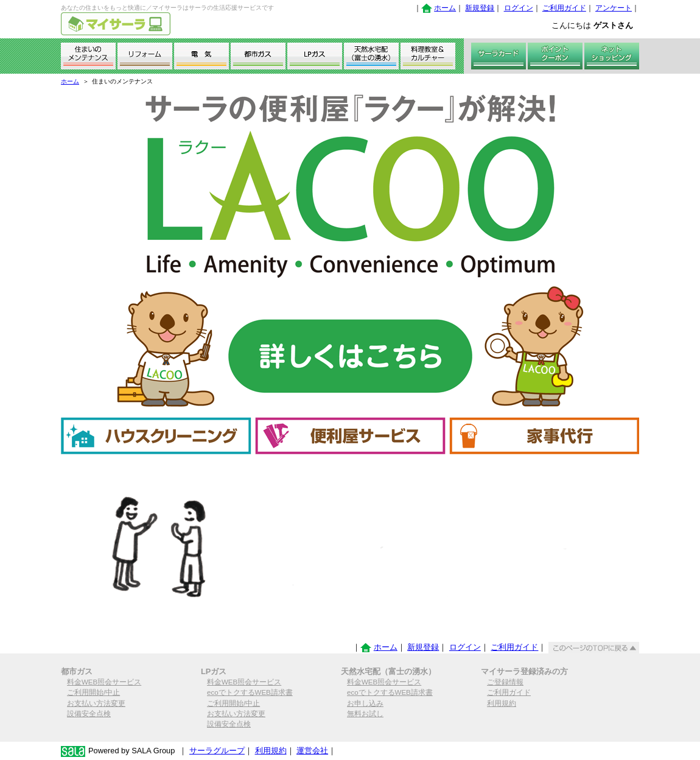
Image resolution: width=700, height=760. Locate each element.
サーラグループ (217, 751)
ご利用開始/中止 (93, 692)
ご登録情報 (505, 682)
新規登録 (480, 8)
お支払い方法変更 (96, 703)
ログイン (519, 8)
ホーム (445, 8)
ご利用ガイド (564, 8)
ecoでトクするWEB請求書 (250, 692)
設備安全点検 (89, 714)
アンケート (614, 8)
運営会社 (312, 751)
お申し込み (365, 703)
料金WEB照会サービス (104, 682)
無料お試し (365, 714)
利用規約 (502, 703)
